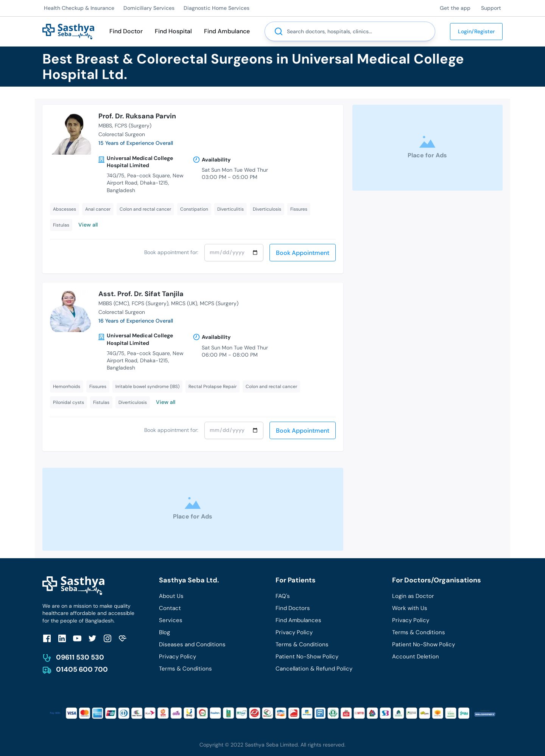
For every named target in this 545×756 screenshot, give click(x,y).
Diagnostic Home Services (216, 8)
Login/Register (476, 31)
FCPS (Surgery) (133, 126)
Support (491, 8)
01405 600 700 (82, 669)
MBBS (105, 126)
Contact (170, 608)
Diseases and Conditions (192, 644)
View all (88, 225)
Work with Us (410, 608)
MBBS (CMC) (114, 303)
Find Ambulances (298, 620)
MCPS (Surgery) (219, 303)
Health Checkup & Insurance (79, 8)
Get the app (455, 8)
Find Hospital (173, 31)
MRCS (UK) (184, 303)
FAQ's (283, 596)
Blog (164, 632)
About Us (171, 596)
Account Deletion (416, 657)
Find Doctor (126, 31)
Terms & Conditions (185, 669)
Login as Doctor (413, 596)
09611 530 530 (80, 657)
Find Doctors (293, 608)
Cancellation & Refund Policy (314, 669)
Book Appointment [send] (303, 253)
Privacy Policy (178, 657)
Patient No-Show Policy (307, 657)
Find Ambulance (227, 31)
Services (171, 620)
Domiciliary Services (149, 8)
